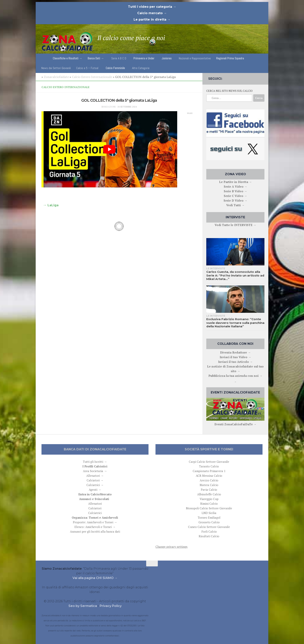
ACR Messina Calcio (209, 476)
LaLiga (53, 205)
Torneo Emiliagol (209, 517)
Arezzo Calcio (209, 480)
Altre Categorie (141, 68)
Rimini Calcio (209, 504)
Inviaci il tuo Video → (235, 357)
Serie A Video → (235, 186)
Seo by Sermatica (83, 606)
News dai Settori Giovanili (56, 68)
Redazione (110, 107)
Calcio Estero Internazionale (92, 77)
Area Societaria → (95, 471)
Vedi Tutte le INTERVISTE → (235, 225)
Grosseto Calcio (209, 522)
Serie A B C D (119, 58)
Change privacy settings (171, 547)
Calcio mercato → (152, 13)
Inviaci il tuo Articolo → (235, 362)
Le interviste (216, 268)
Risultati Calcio (209, 536)
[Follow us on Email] (262, 78)
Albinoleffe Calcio (209, 494)
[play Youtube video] (109, 149)
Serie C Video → (235, 196)
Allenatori (95, 504)
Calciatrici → (95, 485)
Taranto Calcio (209, 466)
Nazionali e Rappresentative (195, 58)
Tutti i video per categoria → (152, 7)
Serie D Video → (235, 200)
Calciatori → (95, 480)
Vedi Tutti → (235, 205)
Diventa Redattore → (235, 352)
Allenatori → (95, 476)
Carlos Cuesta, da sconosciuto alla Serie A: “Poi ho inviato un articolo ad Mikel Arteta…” (235, 275)
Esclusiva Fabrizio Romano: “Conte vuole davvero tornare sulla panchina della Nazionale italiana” (235, 323)
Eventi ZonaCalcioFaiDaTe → (235, 424)
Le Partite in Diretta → (235, 182)
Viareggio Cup (209, 499)
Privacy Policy (111, 606)
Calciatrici (95, 513)
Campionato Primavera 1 (209, 471)
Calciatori (95, 508)
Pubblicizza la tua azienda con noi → (235, 376)
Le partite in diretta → (152, 20)
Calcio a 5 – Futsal (87, 68)
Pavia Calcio (209, 490)
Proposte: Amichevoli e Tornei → (95, 522)
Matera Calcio (209, 485)
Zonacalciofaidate (56, 77)
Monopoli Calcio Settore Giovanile (209, 508)
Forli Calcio (209, 531)
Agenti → (95, 490)
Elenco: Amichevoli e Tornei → (95, 527)
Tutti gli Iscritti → (95, 462)
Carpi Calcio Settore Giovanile (209, 462)
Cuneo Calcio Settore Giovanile (209, 527)
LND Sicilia (209, 513)
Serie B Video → (235, 191)
